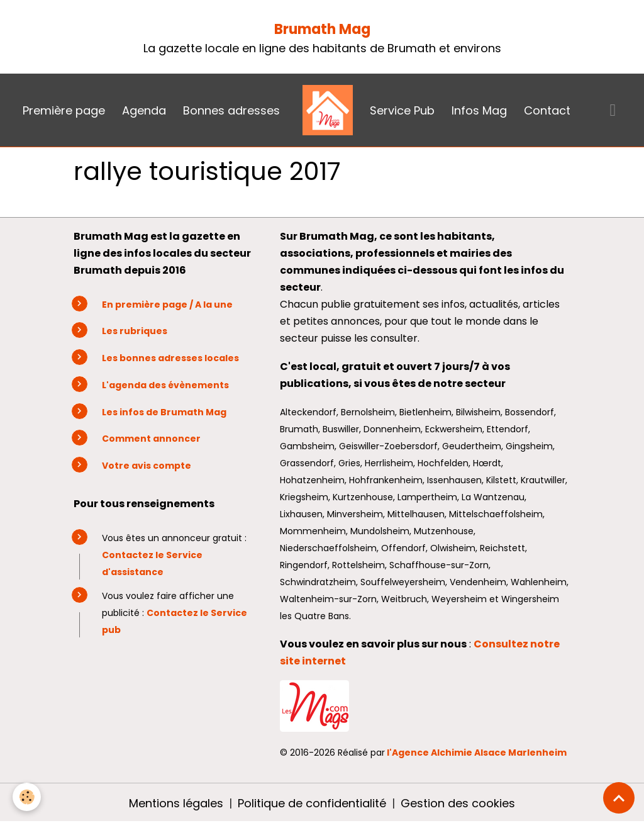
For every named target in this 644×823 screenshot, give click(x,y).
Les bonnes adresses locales (170, 358)
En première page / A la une (167, 305)
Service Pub (402, 110)
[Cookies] (27, 797)
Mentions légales (176, 803)
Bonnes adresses (231, 110)
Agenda (144, 110)
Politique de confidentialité (312, 803)
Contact (547, 110)
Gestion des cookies (458, 803)
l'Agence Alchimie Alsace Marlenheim (477, 753)
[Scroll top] (619, 798)
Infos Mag (479, 110)
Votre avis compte (147, 466)
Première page (64, 110)
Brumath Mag (322, 29)
